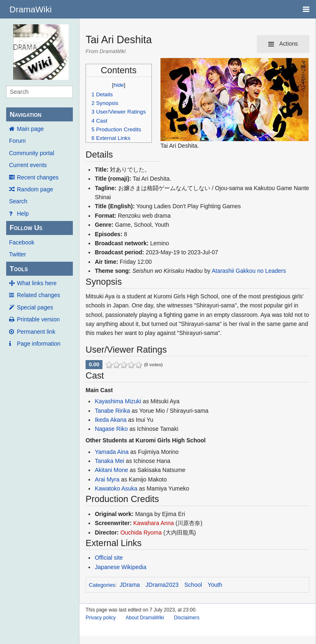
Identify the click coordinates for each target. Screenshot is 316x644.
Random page (35, 189)
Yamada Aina (112, 452)
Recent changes (38, 177)
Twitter (17, 254)
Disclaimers (187, 618)
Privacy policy (101, 618)
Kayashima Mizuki (118, 401)
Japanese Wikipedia (120, 567)
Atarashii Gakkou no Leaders (249, 271)
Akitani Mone (111, 470)
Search (18, 201)
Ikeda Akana (110, 420)
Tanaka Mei (109, 461)
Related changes (38, 295)
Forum (17, 141)
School (193, 585)
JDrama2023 (162, 585)
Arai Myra (107, 479)
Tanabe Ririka (112, 411)
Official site (109, 558)
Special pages (35, 307)
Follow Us (26, 228)
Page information (39, 344)
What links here (37, 283)
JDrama (130, 585)
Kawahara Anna (154, 523)
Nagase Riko (111, 429)
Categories (102, 585)
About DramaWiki (145, 618)
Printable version (38, 319)
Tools (19, 269)
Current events (28, 165)
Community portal (32, 153)
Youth (215, 585)
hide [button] (119, 85)
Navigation (25, 115)
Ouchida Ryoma (141, 532)
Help (23, 214)
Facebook (22, 242)
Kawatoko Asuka (116, 488)
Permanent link (36, 332)
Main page (30, 129)
